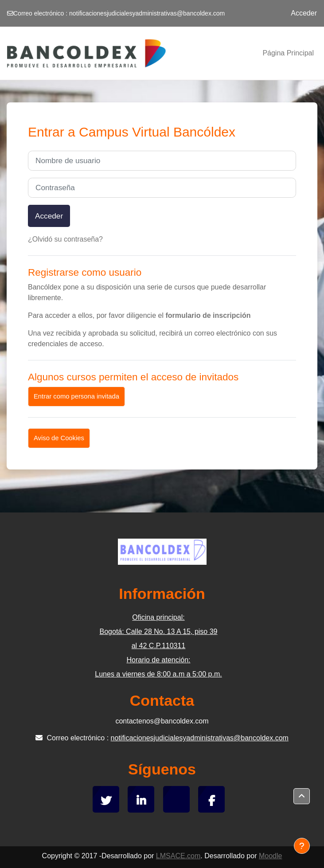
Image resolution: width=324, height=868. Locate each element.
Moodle (270, 856)
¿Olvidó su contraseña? (65, 239)
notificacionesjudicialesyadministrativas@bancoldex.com (147, 13)
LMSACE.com (178, 856)
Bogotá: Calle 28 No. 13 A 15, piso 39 (159, 631)
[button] (302, 796)
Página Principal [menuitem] (288, 53)
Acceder (304, 13)
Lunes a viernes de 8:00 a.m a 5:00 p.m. (158, 674)
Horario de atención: (158, 660)
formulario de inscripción (208, 315)
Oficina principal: (158, 617)
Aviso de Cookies (59, 438)
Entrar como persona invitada (76, 396)
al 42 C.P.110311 (159, 646)
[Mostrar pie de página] (302, 846)
